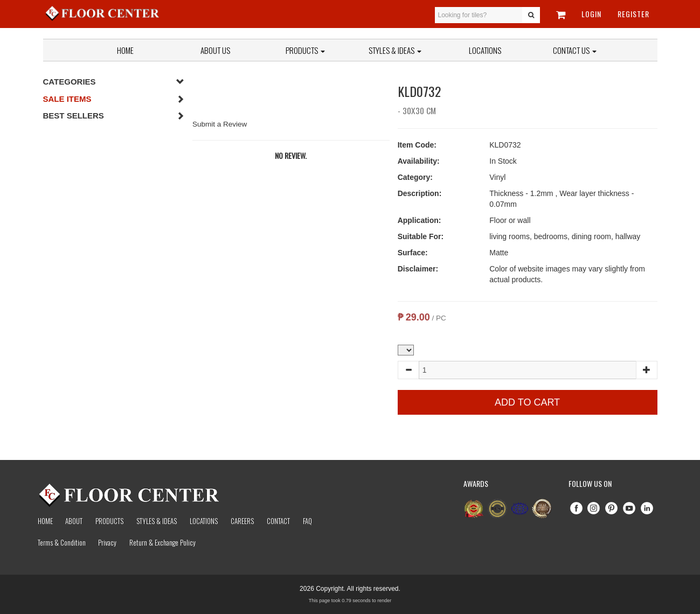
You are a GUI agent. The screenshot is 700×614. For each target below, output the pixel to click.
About (74, 521)
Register (633, 14)
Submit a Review (220, 124)
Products (305, 50)
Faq (307, 521)
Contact (278, 521)
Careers (242, 521)
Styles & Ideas (157, 521)
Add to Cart (527, 402)
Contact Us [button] (575, 50)
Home (125, 50)
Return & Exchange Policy (162, 542)
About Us (215, 50)
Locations (485, 50)
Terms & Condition (62, 542)
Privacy (107, 542)
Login (591, 14)
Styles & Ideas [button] (395, 50)
